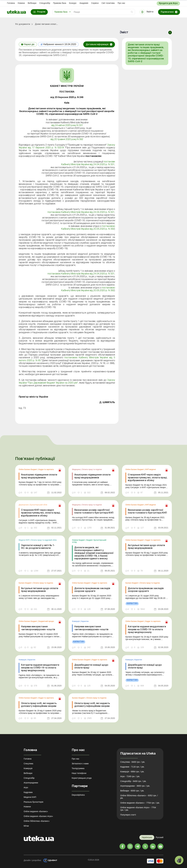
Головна (11, 3)
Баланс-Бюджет (25, 583)
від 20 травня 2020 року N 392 (67, 139)
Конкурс (73, 3)
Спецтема (28, 764)
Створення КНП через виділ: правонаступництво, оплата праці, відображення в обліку (148, 478)
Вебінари (32, 3)
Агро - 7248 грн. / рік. (130, 776)
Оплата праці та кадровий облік (44, 540)
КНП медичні (151, 469)
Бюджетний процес (46, 621)
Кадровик (28, 792)
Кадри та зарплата (46, 469)
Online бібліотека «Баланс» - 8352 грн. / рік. (139, 797)
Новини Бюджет (79, 540)
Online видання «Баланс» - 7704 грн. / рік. (140, 803)
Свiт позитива (108, 3)
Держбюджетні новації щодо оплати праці (91, 666)
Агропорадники (31, 783)
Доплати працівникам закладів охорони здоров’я (92, 590)
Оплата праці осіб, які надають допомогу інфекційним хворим (39, 705)
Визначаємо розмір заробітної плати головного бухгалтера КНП (94, 512)
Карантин (85, 621)
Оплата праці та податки (92, 469)
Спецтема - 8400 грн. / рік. (133, 762)
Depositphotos (78, 795)
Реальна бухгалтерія (33, 802)
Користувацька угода (82, 778)
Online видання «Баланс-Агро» (38, 816)
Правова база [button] (61, 12)
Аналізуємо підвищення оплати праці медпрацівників (39, 476)
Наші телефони (79, 773)
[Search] (103, 12)
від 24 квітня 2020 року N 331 (67, 125)
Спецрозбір (45, 3)
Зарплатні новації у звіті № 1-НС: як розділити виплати (38, 547)
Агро (26, 787)
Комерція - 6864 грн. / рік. (132, 772)
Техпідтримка (78, 768)
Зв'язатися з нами (80, 764)
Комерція (76, 621)
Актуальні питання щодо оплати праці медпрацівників (146, 547)
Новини (21, 3)
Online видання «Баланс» (36, 811)
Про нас (121, 3)
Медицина (76, 469)
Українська (147, 837)
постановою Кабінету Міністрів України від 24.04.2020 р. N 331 (81, 212)
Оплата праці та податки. (43, 583)
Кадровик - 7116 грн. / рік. (132, 767)
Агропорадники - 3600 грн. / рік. (135, 786)
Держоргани (24, 505)
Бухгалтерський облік (39, 505)
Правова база (60, 3)
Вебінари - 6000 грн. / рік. (132, 791)
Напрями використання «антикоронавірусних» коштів (38, 628)
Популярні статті (128, 815)
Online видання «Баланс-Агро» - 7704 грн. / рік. (138, 809)
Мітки (26, 826)
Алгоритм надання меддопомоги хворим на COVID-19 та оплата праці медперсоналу (147, 629)
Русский (160, 837)
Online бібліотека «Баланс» (37, 821)
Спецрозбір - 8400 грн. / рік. (133, 781)
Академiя (84, 3)
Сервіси (95, 3)
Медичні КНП (24, 540)
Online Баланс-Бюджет (28, 469)
